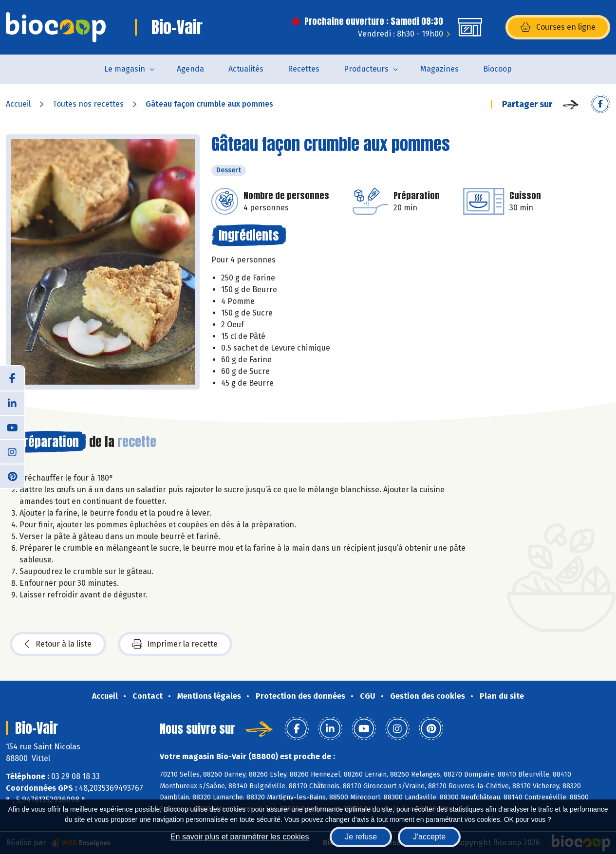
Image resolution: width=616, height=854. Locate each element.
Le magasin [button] (125, 69)
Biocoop (497, 69)
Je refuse (361, 837)
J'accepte (429, 837)
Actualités (246, 69)
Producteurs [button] (366, 69)
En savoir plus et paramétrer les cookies (240, 837)
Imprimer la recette (175, 644)
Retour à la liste (58, 644)
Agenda (190, 69)
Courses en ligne (558, 27)
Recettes (304, 69)
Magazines (439, 69)
